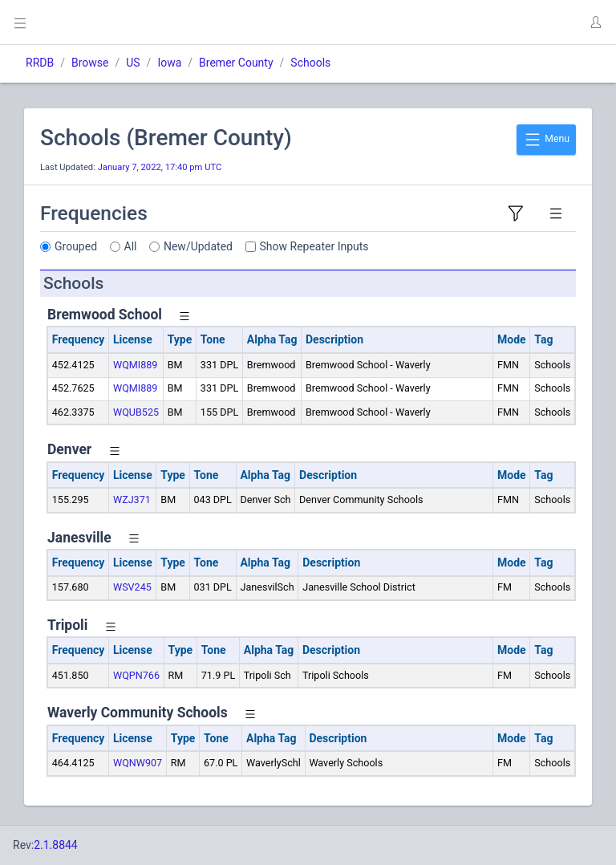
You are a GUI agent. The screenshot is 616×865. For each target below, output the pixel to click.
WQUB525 (136, 412)
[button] (595, 22)
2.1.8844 (56, 845)
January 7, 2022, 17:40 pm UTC (160, 167)
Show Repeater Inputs (314, 246)
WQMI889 (136, 365)
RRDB (40, 63)
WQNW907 (138, 763)
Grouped (76, 246)
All (131, 246)
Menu (546, 140)
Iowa (169, 63)
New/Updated (198, 246)
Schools (310, 63)
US (133, 63)
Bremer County (236, 63)
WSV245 (132, 587)
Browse (90, 63)
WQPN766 (136, 675)
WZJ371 (132, 500)
